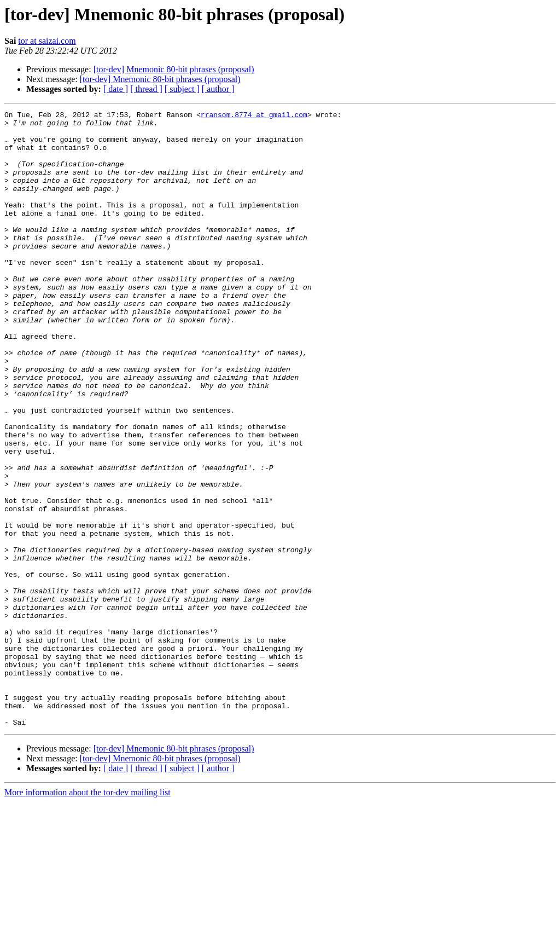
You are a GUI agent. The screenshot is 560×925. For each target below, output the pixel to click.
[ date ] (116, 89)
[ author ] (218, 89)
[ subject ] (182, 89)
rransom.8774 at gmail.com (254, 116)
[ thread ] (146, 89)
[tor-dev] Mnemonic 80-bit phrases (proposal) (174, 69)
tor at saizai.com (47, 41)
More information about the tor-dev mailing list (87, 915)
